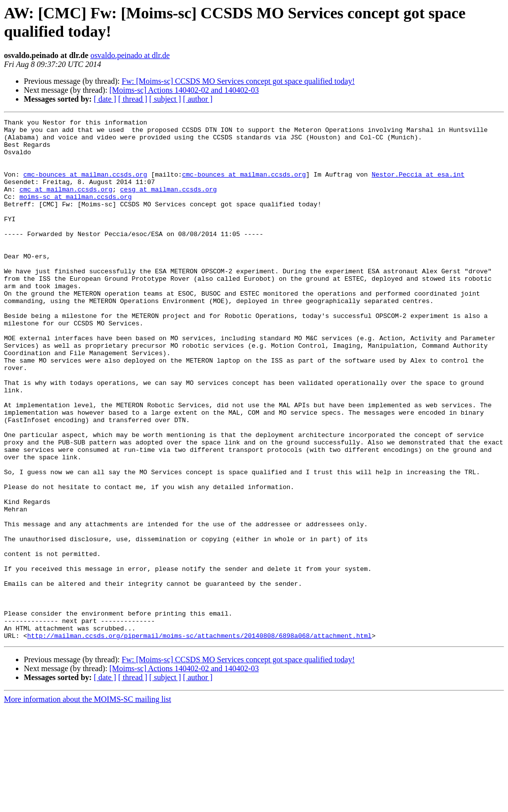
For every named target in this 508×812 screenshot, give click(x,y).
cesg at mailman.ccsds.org (168, 204)
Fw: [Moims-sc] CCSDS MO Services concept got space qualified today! (238, 81)
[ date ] (105, 99)
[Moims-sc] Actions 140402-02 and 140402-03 (184, 90)
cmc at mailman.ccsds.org (66, 204)
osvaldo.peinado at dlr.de (130, 55)
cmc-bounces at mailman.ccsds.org (85, 186)
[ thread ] (133, 99)
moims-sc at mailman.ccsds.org (75, 213)
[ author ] (198, 99)
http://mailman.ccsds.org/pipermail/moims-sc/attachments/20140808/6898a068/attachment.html (199, 740)
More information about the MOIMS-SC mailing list (88, 803)
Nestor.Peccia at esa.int (418, 186)
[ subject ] (165, 99)
